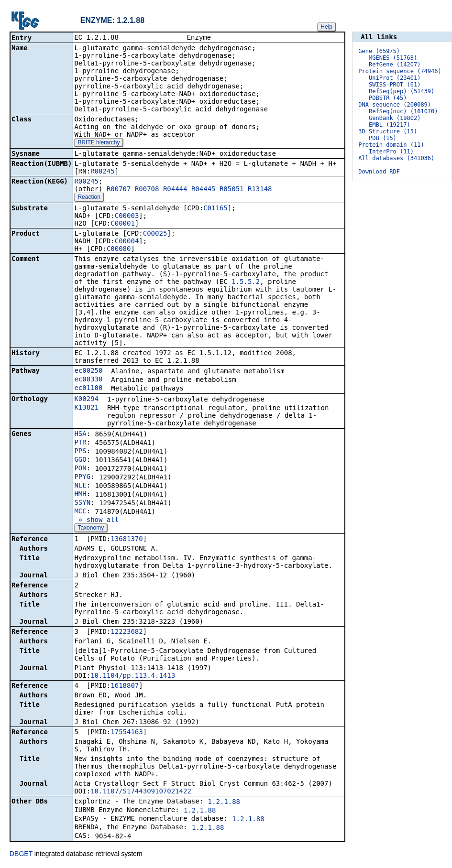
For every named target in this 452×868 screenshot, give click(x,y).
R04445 (204, 190)
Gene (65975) (379, 51)
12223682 (127, 632)
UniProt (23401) (395, 78)
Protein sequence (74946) (400, 71)
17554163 (127, 733)
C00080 (119, 250)
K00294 (86, 400)
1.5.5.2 (246, 282)
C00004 (127, 242)
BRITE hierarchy (99, 143)
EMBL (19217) (390, 125)
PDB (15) (383, 138)
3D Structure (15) (388, 131)
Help (326, 27)
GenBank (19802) (395, 118)
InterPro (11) (391, 152)
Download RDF (379, 172)
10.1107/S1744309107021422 (141, 792)
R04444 (175, 190)
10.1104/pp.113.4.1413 (133, 676)
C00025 (155, 234)
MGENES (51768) (393, 58)
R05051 (232, 190)
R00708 (147, 190)
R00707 (119, 190)
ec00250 (88, 371)
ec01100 (88, 389)
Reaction (89, 198)
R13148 (260, 190)
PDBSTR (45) (388, 98)
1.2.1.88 (224, 803)
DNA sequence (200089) (395, 105)
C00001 (123, 224)
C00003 (127, 217)
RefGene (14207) (395, 65)
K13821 (86, 408)
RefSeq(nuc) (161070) (403, 111)
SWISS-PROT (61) (395, 85)
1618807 (125, 686)
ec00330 (88, 380)
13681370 (127, 540)
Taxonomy (91, 529)
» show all (96, 521)
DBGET (21, 855)
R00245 (103, 172)
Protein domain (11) (391, 145)
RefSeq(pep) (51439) (402, 91)
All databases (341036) (396, 158)
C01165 (215, 209)
